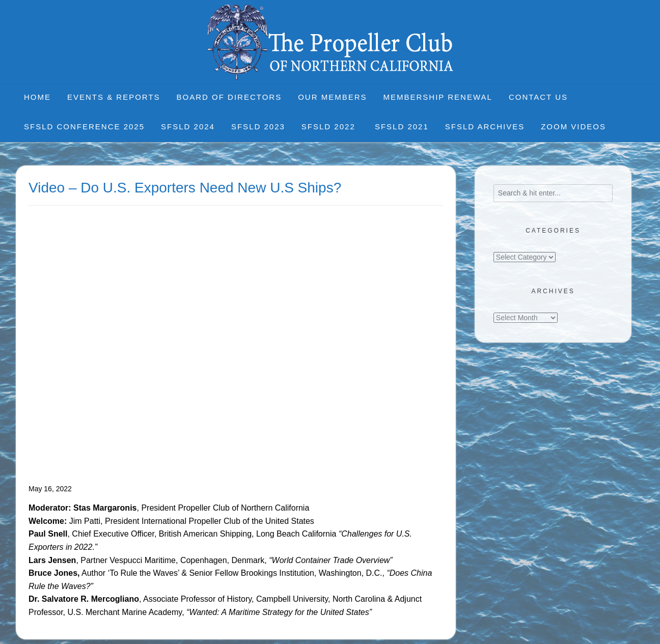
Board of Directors (229, 97)
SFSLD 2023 (258, 127)
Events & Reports (114, 97)
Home (37, 97)
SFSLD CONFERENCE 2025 (84, 127)
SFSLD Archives (485, 127)
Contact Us (538, 97)
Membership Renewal (438, 97)
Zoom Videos (573, 127)
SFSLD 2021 (402, 127)
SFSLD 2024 (188, 127)
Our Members (332, 97)
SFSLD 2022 (330, 127)
